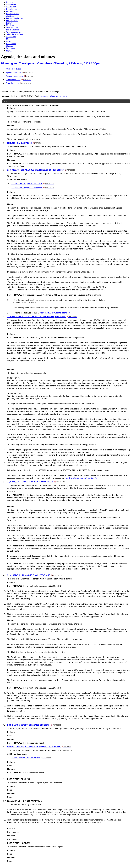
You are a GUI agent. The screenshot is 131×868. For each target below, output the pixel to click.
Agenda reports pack (20, 76)
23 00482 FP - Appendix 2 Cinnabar (32, 188)
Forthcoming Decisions (16, 18)
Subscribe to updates (15, 34)
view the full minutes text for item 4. (81, 478)
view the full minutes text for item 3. (56, 313)
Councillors (11, 37)
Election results (12, 14)
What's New (11, 44)
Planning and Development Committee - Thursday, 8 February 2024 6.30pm (51, 63)
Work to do (11, 48)
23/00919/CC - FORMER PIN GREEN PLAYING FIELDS (36, 482)
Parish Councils (13, 30)
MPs (8, 39)
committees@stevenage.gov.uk (54, 96)
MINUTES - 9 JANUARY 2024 (25, 143)
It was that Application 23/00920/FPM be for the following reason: (45, 338)
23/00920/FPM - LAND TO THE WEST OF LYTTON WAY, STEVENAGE (42, 317)
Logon (9, 50)
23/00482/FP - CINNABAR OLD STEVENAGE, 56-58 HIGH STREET (41, 170)
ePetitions (10, 16)
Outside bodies (12, 27)
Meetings (10, 25)
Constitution (11, 7)
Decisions (10, 11)
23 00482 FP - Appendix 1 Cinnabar (32, 183)
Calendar (10, 2)
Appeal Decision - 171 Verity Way (31, 758)
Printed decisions (18, 80)
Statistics (10, 46)
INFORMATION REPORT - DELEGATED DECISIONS (34, 725)
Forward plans (12, 21)
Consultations (12, 9)
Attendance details (13, 69)
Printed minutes (18, 83)
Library (9, 23)
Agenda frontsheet (19, 72)
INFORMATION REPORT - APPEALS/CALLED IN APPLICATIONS (39, 747)
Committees (11, 4)
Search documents (14, 32)
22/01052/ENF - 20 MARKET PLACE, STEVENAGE (34, 575)
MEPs (9, 41)
